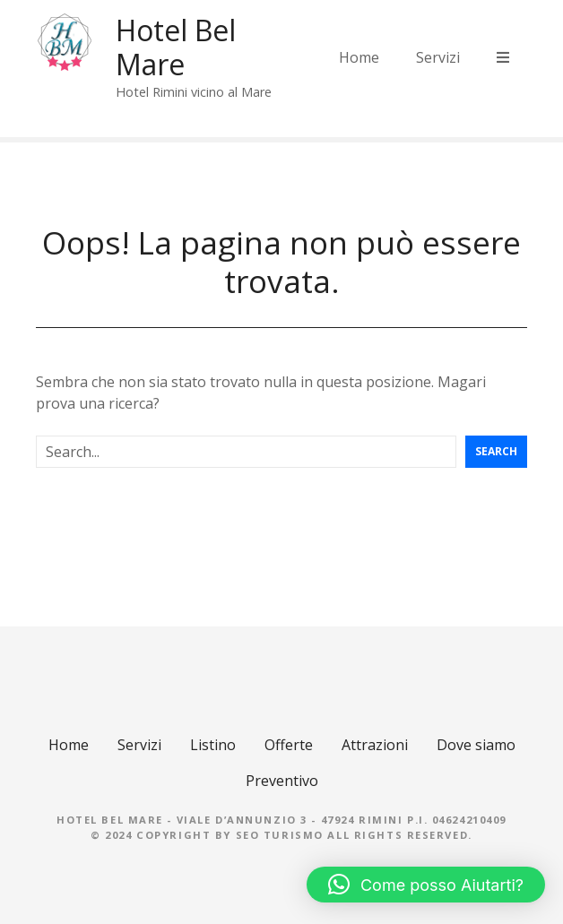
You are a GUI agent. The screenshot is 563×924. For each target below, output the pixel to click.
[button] (426, 885)
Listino (213, 745)
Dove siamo (476, 745)
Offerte (289, 745)
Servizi (438, 57)
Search (496, 451)
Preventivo (282, 781)
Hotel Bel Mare (176, 47)
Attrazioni (375, 745)
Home (359, 57)
